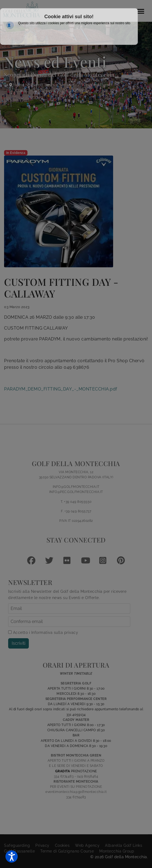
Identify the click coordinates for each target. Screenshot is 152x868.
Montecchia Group (117, 851)
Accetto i (43, 633)
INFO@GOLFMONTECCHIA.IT (76, 487)
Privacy (42, 845)
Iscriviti (18, 643)
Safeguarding (17, 845)
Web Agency (87, 845)
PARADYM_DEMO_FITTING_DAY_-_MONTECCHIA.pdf (61, 389)
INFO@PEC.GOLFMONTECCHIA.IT (76, 492)
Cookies (62, 845)
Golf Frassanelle (19, 851)
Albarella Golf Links (124, 845)
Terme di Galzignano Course (67, 851)
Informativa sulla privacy (55, 633)
